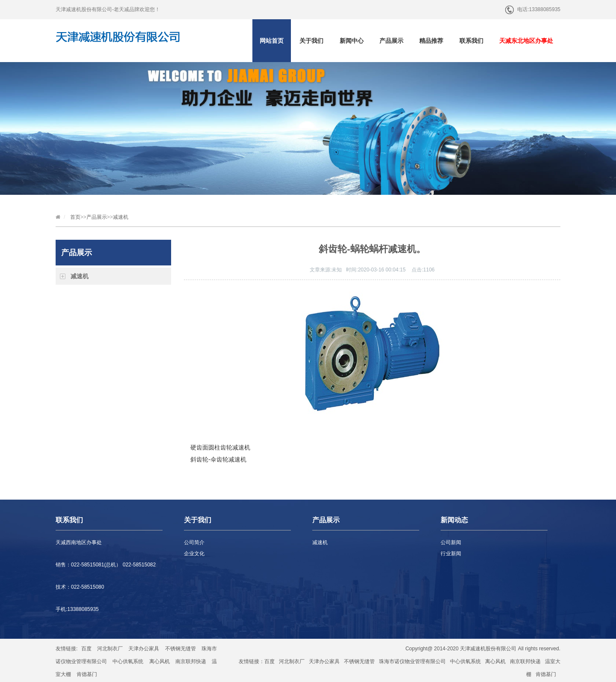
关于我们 (311, 41)
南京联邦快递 (191, 661)
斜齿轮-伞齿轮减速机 (218, 459)
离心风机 (160, 661)
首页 (75, 217)
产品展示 (391, 41)
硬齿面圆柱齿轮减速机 (220, 447)
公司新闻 (451, 542)
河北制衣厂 (110, 649)
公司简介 (194, 542)
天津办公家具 (144, 649)
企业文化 (194, 554)
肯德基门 (87, 674)
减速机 (121, 217)
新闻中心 (352, 41)
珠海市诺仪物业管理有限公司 (412, 661)
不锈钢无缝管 (181, 649)
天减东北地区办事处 (526, 41)
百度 (86, 649)
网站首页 (272, 41)
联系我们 (471, 41)
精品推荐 (431, 41)
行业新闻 (451, 554)
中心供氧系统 (128, 661)
